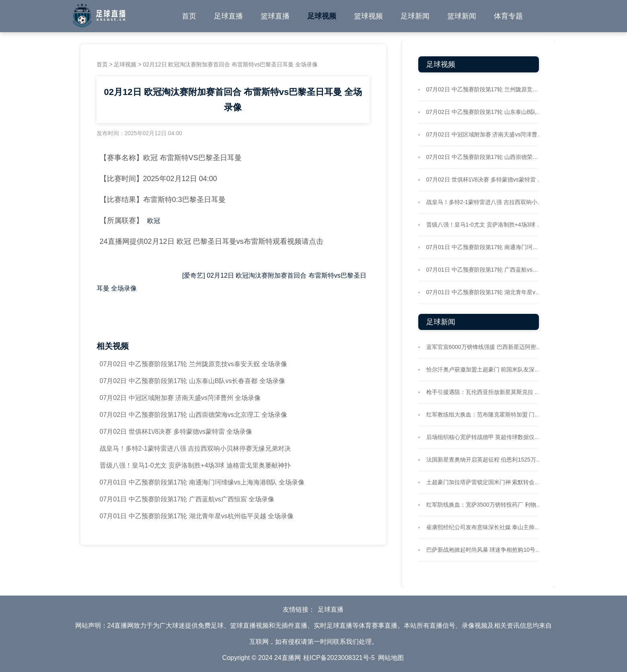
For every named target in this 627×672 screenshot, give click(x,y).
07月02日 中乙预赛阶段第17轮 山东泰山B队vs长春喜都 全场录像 (192, 381)
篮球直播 (275, 16)
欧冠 (154, 221)
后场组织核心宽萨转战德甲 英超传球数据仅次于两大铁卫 (485, 437)
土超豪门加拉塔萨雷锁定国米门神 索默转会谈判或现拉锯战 (485, 482)
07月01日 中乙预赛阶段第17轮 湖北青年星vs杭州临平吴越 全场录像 (197, 516)
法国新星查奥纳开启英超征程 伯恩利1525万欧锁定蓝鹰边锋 (485, 460)
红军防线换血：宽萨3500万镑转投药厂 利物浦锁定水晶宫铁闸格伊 (485, 505)
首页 (189, 16)
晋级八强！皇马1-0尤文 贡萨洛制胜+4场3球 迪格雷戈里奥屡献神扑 (195, 465)
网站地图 (391, 658)
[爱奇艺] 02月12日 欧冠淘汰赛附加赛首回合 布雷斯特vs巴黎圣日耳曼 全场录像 (231, 282)
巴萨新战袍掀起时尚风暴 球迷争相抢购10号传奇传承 (485, 550)
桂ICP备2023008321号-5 (339, 658)
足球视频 (322, 16)
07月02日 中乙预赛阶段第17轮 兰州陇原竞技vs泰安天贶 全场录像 (194, 364)
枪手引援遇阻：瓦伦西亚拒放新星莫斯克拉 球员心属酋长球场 (485, 392)
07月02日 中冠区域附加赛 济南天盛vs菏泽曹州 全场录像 (180, 398)
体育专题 (508, 16)
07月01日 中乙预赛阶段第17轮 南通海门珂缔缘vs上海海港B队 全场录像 (202, 482)
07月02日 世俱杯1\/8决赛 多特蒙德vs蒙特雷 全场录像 (176, 432)
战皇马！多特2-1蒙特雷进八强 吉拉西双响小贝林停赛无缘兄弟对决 (195, 448)
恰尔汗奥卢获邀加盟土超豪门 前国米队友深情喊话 (485, 369)
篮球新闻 (462, 16)
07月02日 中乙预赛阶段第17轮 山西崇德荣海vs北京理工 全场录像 (194, 415)
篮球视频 (368, 16)
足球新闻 (415, 16)
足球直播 (228, 16)
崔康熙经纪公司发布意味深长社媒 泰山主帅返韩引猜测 (485, 527)
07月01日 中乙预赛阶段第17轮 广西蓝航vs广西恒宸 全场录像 (187, 499)
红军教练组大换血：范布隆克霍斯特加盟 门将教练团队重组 (485, 414)
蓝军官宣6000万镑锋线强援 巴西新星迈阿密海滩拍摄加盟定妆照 (485, 347)
